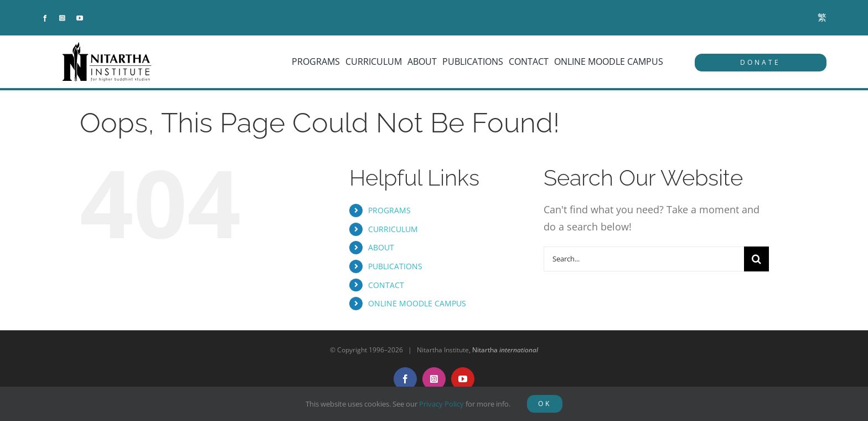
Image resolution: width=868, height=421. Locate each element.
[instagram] (62, 18)
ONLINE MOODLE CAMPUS (417, 303)
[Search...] (644, 259)
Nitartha (505, 350)
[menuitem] (822, 17)
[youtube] (80, 18)
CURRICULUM (393, 229)
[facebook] (45, 18)
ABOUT (381, 247)
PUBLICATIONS (395, 266)
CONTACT (386, 285)
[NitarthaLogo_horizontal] (107, 46)
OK (545, 404)
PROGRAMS (389, 210)
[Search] (756, 259)
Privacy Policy (441, 404)
